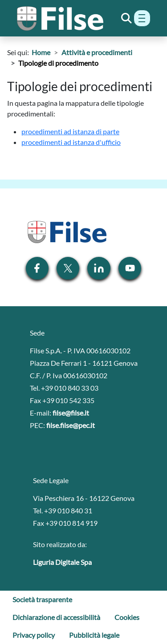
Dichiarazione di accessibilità (56, 617)
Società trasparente (42, 599)
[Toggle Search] (126, 18)
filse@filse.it (71, 413)
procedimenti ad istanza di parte (70, 131)
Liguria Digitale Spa (62, 562)
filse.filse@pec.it (71, 425)
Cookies (127, 617)
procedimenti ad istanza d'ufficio (71, 142)
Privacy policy (34, 635)
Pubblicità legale (94, 635)
